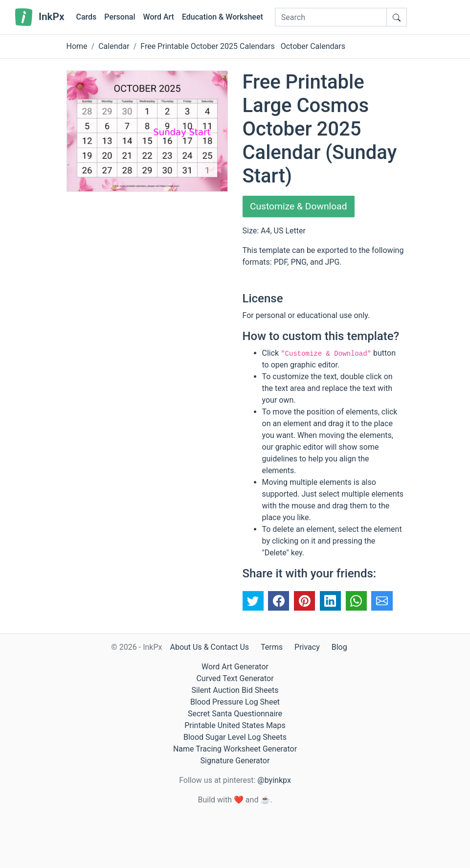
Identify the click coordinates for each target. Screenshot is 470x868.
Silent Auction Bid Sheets (235, 690)
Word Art (159, 17)
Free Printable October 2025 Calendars (207, 46)
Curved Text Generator (235, 678)
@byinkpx (274, 780)
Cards (86, 17)
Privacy (307, 647)
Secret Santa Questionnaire (235, 714)
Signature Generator (235, 761)
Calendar (114, 46)
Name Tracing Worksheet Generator (235, 749)
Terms (272, 647)
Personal (120, 17)
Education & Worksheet (223, 17)
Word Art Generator (235, 667)
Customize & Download (301, 207)
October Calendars (313, 46)
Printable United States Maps (235, 725)
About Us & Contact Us (209, 647)
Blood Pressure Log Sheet (235, 702)
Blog (339, 647)
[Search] (331, 17)
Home (77, 46)
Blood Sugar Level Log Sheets (235, 737)
